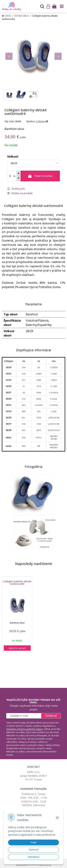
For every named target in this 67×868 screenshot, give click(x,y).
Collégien (42, 121)
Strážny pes (16, 189)
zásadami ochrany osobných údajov (25, 729)
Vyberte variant (17, 648)
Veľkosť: (13, 157)
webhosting (21, 865)
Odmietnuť (34, 857)
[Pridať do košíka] (40, 176)
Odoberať (51, 716)
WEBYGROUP (45, 865)
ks (15, 176)
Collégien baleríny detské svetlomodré (17, 583)
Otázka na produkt (20, 193)
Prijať (33, 842)
